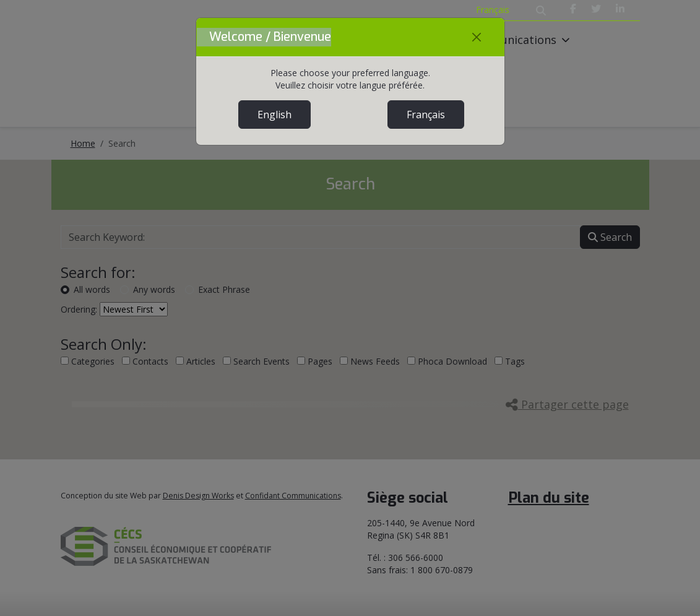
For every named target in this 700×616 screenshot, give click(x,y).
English (274, 115)
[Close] (477, 37)
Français (426, 115)
